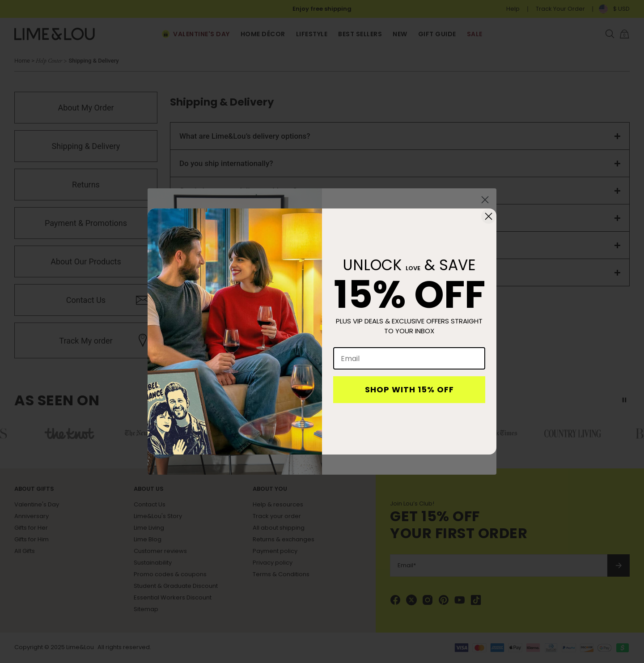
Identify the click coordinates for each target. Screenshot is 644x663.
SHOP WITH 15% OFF (409, 389)
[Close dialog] (489, 216)
